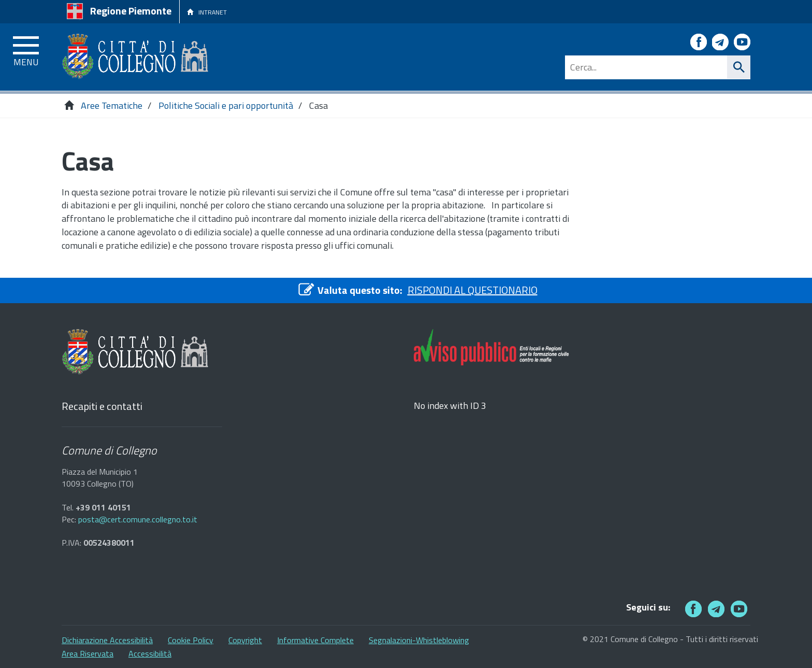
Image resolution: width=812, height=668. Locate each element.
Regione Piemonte (131, 11)
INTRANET (207, 12)
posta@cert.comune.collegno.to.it (138, 520)
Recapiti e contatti (102, 407)
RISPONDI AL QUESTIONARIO (473, 290)
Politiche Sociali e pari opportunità (226, 105)
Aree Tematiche (112, 105)
